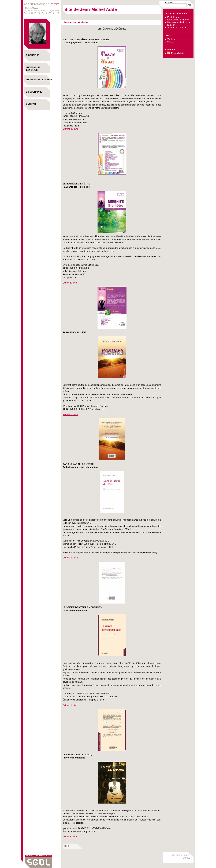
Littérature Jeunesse (39, 80)
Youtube (171, 39)
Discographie (34, 92)
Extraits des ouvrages (178, 20)
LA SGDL (186, 858)
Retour (66, 846)
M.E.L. (171, 42)
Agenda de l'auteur (177, 28)
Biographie (33, 55)
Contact (31, 104)
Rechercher (169, 2)
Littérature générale (33, 69)
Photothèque (174, 17)
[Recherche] (176, 5)
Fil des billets (178, 53)
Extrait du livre (70, 283)
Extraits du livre (70, 129)
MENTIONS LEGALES (181, 855)
